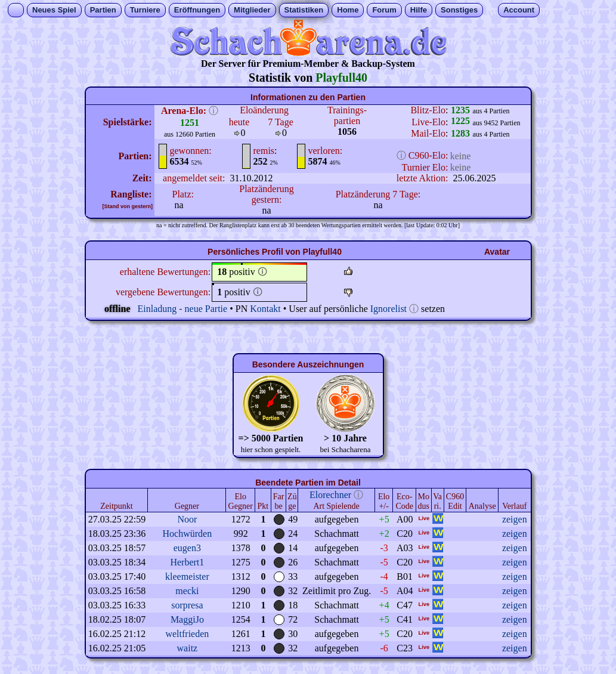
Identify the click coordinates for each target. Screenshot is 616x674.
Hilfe (419, 10)
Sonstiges (459, 10)
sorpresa (187, 605)
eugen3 (187, 548)
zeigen (515, 519)
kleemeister (187, 576)
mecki (187, 591)
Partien (103, 10)
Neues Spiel (54, 10)
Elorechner (330, 495)
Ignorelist (389, 309)
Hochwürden (188, 534)
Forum (384, 10)
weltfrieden (187, 634)
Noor (187, 519)
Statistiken (304, 10)
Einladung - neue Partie (183, 309)
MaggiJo (187, 619)
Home (348, 10)
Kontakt (265, 309)
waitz (188, 648)
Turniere (145, 10)
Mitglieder (252, 10)
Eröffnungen (197, 10)
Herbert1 (187, 562)
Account (519, 10)
